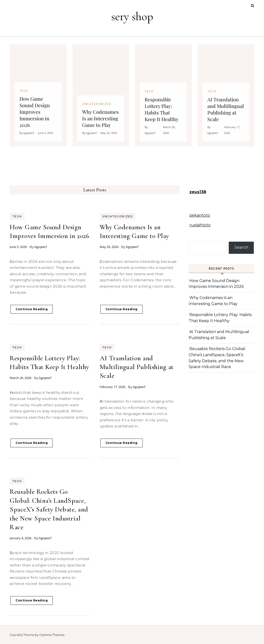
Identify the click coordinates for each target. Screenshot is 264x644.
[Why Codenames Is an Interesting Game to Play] (101, 95)
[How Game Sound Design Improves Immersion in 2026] (38, 95)
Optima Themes (52, 635)
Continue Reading (32, 309)
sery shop (132, 17)
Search (241, 247)
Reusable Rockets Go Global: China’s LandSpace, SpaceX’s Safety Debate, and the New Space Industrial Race (49, 509)
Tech (17, 216)
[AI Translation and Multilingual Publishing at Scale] (226, 95)
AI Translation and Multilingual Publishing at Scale (137, 367)
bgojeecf (41, 247)
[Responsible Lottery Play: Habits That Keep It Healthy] (163, 95)
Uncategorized (118, 216)
